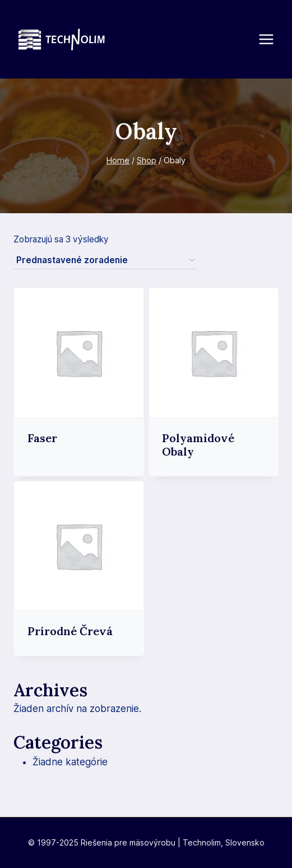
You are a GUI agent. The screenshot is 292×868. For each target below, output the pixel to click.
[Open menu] (272, 39)
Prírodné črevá (70, 631)
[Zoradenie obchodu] (105, 261)
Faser (42, 438)
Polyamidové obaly (198, 445)
